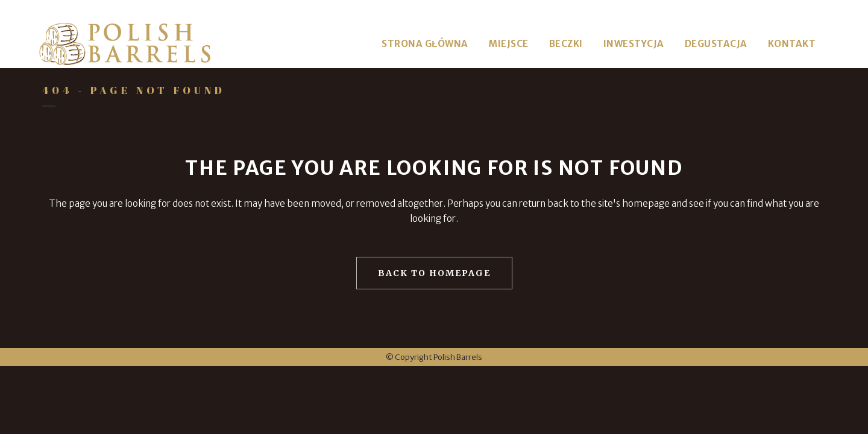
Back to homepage (434, 273)
